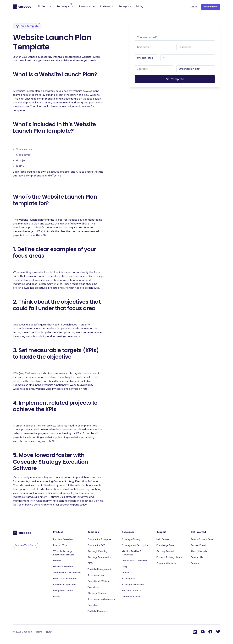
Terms (39, 632)
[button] (45, 7)
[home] (22, 6)
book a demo (33, 505)
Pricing (140, 6)
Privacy (49, 632)
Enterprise (125, 6)
